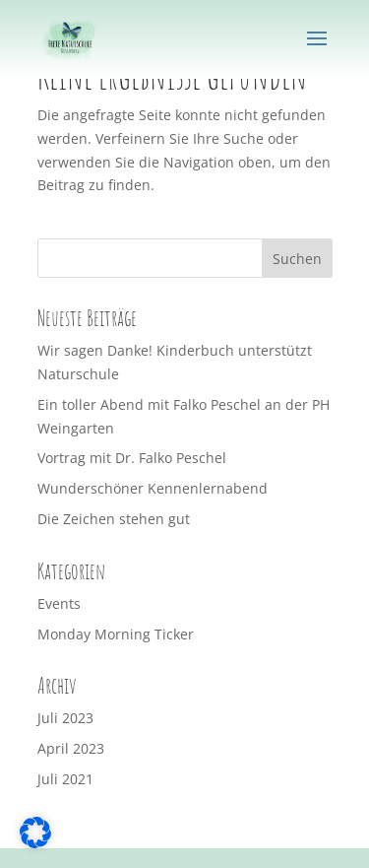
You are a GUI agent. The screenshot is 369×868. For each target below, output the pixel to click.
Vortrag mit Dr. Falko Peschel (132, 458)
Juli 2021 (65, 779)
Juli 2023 (65, 718)
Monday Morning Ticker (116, 634)
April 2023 (71, 748)
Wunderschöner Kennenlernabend (153, 488)
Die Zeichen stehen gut (114, 519)
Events (59, 603)
